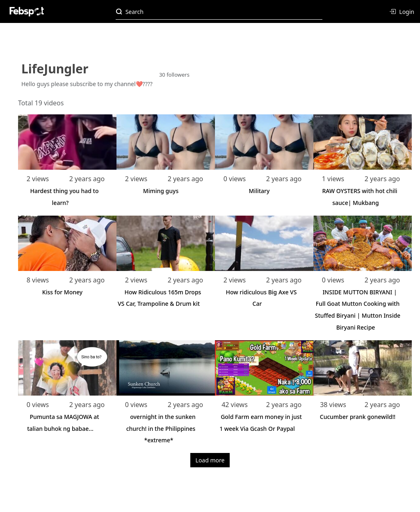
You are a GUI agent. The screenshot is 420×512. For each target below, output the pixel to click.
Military (259, 191)
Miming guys (161, 191)
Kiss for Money (62, 292)
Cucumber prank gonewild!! (358, 417)
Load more (210, 460)
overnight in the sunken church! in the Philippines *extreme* (161, 429)
